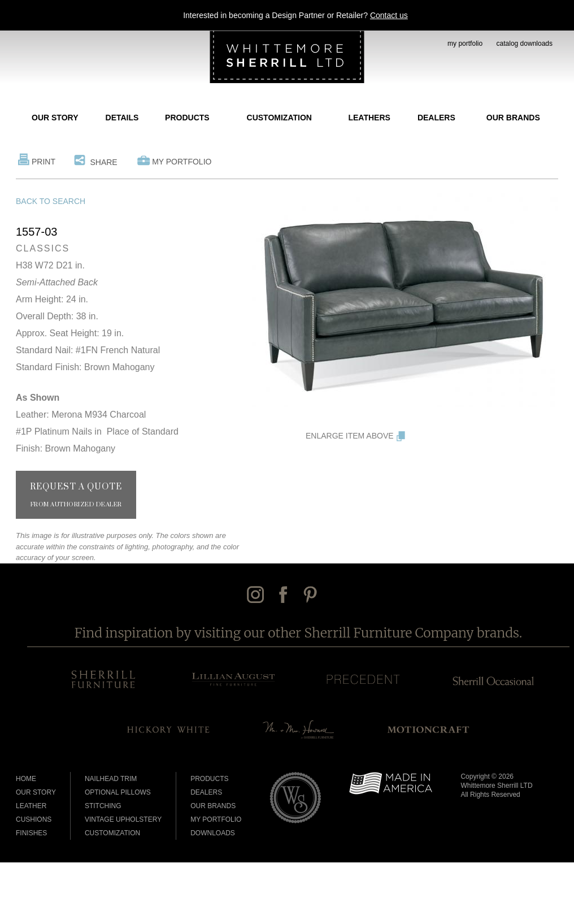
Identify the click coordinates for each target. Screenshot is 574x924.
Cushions (34, 819)
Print (44, 162)
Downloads (213, 833)
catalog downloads (525, 44)
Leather (31, 806)
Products (187, 118)
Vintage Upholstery (123, 819)
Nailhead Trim (111, 779)
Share (103, 162)
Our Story (55, 118)
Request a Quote (76, 495)
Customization (279, 118)
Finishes (31, 833)
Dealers (436, 118)
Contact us (389, 15)
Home (26, 779)
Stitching (103, 806)
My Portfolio (182, 162)
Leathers (369, 118)
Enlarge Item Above (350, 436)
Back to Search (51, 201)
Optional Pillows (118, 792)
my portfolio (465, 44)
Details (122, 118)
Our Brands (513, 118)
